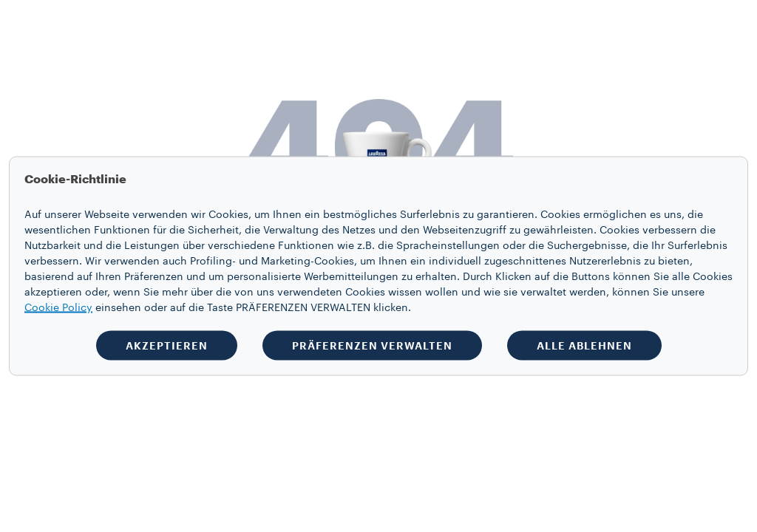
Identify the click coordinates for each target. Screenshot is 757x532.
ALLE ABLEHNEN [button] (584, 346)
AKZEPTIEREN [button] (167, 346)
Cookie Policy (58, 308)
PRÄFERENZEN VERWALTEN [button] (372, 346)
